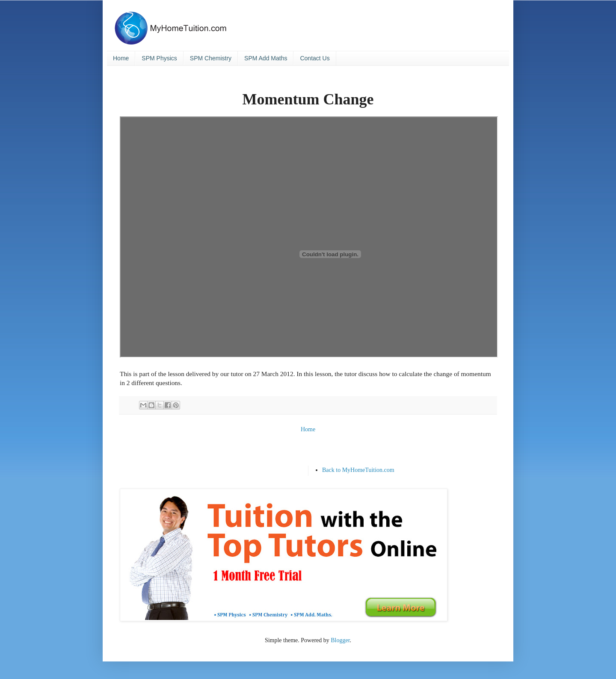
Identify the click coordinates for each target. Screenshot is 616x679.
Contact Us (315, 58)
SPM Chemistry (211, 58)
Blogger (340, 640)
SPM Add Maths (266, 58)
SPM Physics (159, 58)
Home (121, 58)
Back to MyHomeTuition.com (358, 470)
